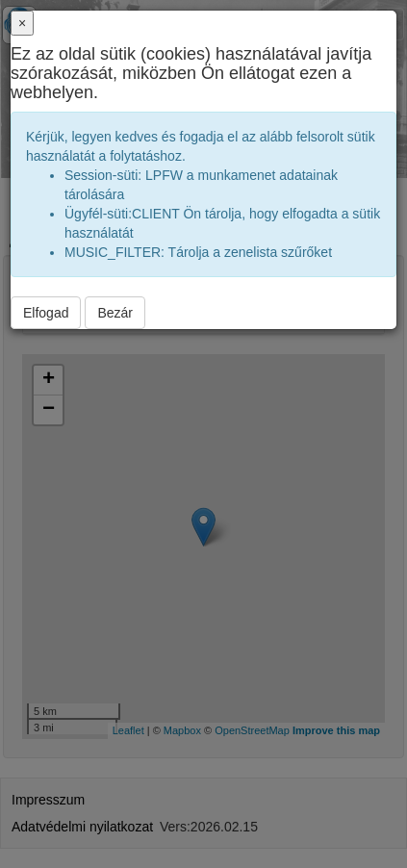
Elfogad (46, 313)
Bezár (115, 313)
